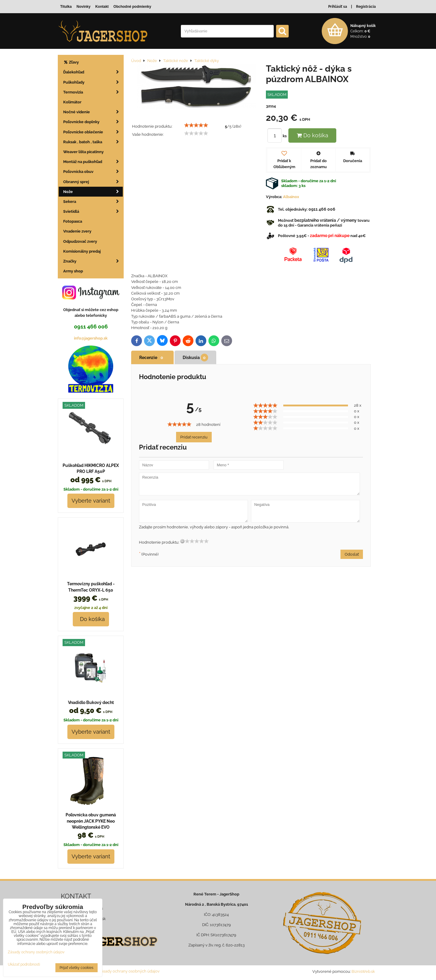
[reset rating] (182, 541)
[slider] (196, 125)
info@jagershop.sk (91, 338)
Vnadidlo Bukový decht (91, 702)
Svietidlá (93, 211)
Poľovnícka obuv (93, 172)
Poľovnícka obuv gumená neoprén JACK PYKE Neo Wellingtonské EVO (91, 821)
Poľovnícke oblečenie (93, 132)
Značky (93, 261)
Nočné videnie (93, 112)
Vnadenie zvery (77, 231)
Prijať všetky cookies (77, 968)
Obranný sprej (93, 182)
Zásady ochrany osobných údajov (129, 971)
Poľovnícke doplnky (93, 122)
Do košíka (312, 135)
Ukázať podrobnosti (24, 965)
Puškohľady (93, 82)
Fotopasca (73, 221)
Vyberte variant (91, 501)
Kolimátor (72, 102)
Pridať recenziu (194, 437)
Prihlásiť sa (338, 7)
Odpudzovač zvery (80, 241)
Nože (93, 192)
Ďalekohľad (93, 72)
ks (278, 136)
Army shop (73, 271)
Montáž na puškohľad (93, 162)
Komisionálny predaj (82, 251)
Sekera (93, 202)
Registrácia (366, 7)
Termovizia (93, 92)
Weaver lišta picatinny (83, 152)
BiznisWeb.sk (363, 971)
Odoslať (352, 554)
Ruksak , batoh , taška (93, 142)
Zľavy (71, 62)
